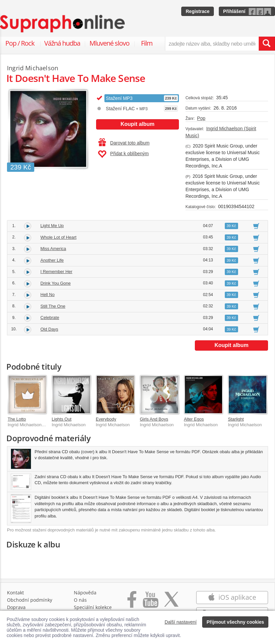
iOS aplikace (232, 597)
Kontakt (15, 593)
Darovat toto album (124, 143)
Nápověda (85, 593)
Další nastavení (181, 622)
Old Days (49, 329)
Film (147, 43)
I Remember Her (57, 272)
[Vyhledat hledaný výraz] (267, 44)
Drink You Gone (56, 283)
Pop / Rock (20, 43)
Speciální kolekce (93, 607)
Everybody (106, 419)
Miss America (53, 249)
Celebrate (50, 318)
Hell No (48, 295)
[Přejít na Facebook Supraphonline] (132, 603)
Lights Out (61, 419)
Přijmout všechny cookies (235, 622)
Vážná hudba (62, 43)
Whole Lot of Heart (59, 237)
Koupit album (137, 124)
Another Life (52, 260)
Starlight (236, 419)
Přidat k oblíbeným (123, 154)
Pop (201, 118)
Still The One (53, 306)
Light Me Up (52, 226)
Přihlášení (234, 11)
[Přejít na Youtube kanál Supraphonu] (150, 603)
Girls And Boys (154, 419)
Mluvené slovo (109, 43)
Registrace (198, 11)
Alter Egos (194, 419)
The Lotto (17, 419)
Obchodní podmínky (30, 600)
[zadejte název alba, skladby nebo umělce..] (212, 44)
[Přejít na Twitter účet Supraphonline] (171, 603)
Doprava (16, 607)
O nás (80, 600)
